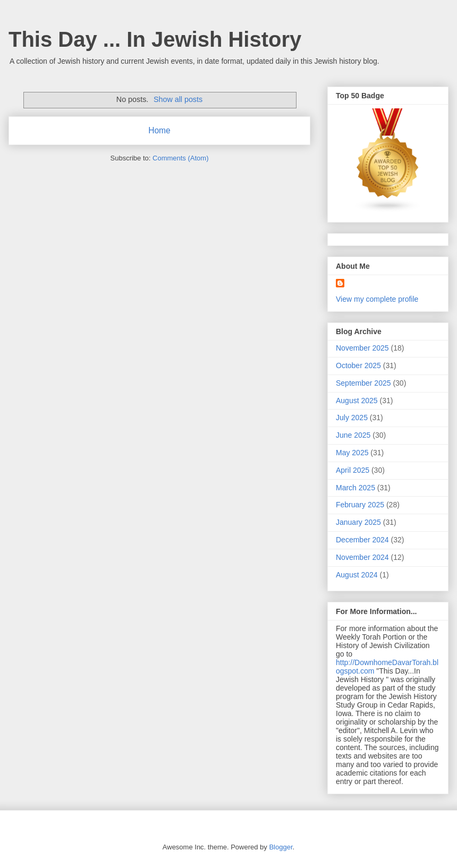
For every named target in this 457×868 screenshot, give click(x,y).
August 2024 (357, 575)
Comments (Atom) (180, 158)
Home (159, 130)
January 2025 (358, 522)
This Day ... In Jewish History (155, 39)
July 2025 (352, 418)
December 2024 (362, 540)
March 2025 (356, 488)
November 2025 (362, 348)
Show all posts (178, 99)
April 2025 (353, 470)
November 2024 (362, 557)
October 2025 (358, 365)
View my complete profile (377, 299)
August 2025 (357, 401)
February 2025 (360, 505)
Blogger (281, 847)
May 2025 (352, 453)
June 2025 (353, 435)
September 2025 (363, 383)
